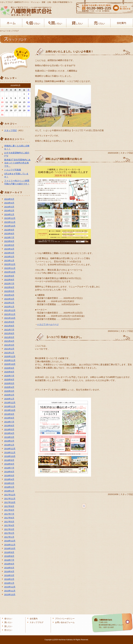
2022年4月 (9, 295)
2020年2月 (9, 395)
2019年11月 (10, 406)
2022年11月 (10, 268)
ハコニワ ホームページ (48, 324)
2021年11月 (10, 314)
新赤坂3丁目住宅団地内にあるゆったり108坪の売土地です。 (17, 163)
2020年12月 (10, 356)
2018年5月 (9, 476)
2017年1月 (9, 537)
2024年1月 (9, 214)
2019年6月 (9, 426)
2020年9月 (9, 368)
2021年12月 (10, 310)
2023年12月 (10, 218)
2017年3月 (9, 529)
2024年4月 (9, 203)
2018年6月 (9, 472)
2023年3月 (9, 253)
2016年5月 (9, 568)
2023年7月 (9, 237)
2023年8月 (9, 234)
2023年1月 (9, 260)
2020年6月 (9, 379)
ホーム (11, 23)
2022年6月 (9, 287)
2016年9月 (9, 552)
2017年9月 (9, 506)
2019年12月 (10, 403)
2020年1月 (9, 399)
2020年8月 (9, 372)
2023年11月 (10, 222)
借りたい (33, 23)
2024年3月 (9, 207)
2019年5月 (9, 429)
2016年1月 (9, 583)
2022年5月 (9, 291)
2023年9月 (9, 230)
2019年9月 (9, 414)
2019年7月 (9, 422)
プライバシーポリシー (65, 619)
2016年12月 (10, 541)
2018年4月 (9, 479)
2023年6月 (9, 241)
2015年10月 (10, 594)
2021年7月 (9, 330)
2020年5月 (9, 383)
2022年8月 (9, 280)
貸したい (77, 23)
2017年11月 (10, 499)
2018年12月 (10, 449)
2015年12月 (10, 587)
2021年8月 (9, 326)
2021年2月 (9, 349)
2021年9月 (9, 322)
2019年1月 (9, 445)
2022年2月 (9, 303)
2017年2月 (9, 533)
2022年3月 (9, 299)
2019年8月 (9, 418)
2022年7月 (9, 284)
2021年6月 (9, 333)
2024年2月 (9, 211)
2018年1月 (9, 491)
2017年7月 (9, 514)
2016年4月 (9, 571)
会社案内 (121, 23)
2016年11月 (10, 545)
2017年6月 (9, 518)
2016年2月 (9, 579)
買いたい (55, 23)
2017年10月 (10, 502)
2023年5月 (9, 245)
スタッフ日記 (11, 130)
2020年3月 (9, 391)
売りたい (99, 23)
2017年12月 (10, 495)
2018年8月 (9, 464)
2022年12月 (10, 264)
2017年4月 (9, 525)
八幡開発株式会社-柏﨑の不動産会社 (26, 11)
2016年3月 (9, 575)
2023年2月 (9, 257)
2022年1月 (9, 307)
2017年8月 (9, 510)
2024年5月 (9, 199)
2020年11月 (10, 360)
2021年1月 (9, 353)
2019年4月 (9, 433)
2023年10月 (10, 226)
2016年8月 (9, 556)
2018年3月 (9, 483)
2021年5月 (9, 337)
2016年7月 (9, 560)
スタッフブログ (37, 622)
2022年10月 (10, 272)
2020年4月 (9, 387)
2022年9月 (9, 276)
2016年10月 (10, 548)
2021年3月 (9, 345)
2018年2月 (9, 487)
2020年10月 (10, 364)
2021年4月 (9, 341)
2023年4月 (9, 249)
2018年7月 (9, 468)
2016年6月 (9, 564)
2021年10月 (10, 318)
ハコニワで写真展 (13, 170)
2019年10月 (10, 410)
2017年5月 (9, 522)
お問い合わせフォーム (65, 622)
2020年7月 (9, 376)
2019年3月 (9, 437)
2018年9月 (9, 460)
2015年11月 (10, 591)
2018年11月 (10, 452)
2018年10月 (10, 456)
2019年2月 (9, 441)
